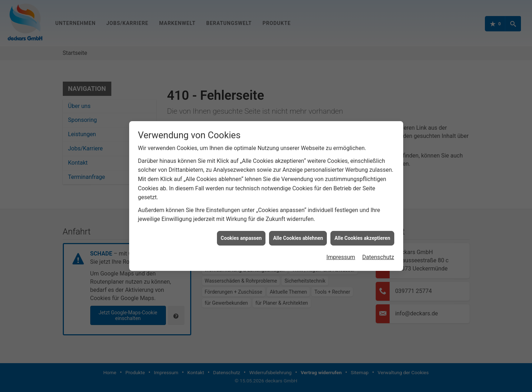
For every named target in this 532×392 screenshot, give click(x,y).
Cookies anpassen (241, 236)
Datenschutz (378, 255)
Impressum (341, 255)
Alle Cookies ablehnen (298, 236)
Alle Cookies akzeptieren (362, 236)
